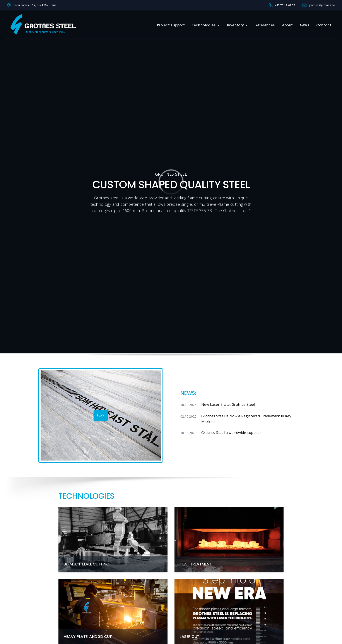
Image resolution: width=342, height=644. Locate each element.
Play (101, 415)
